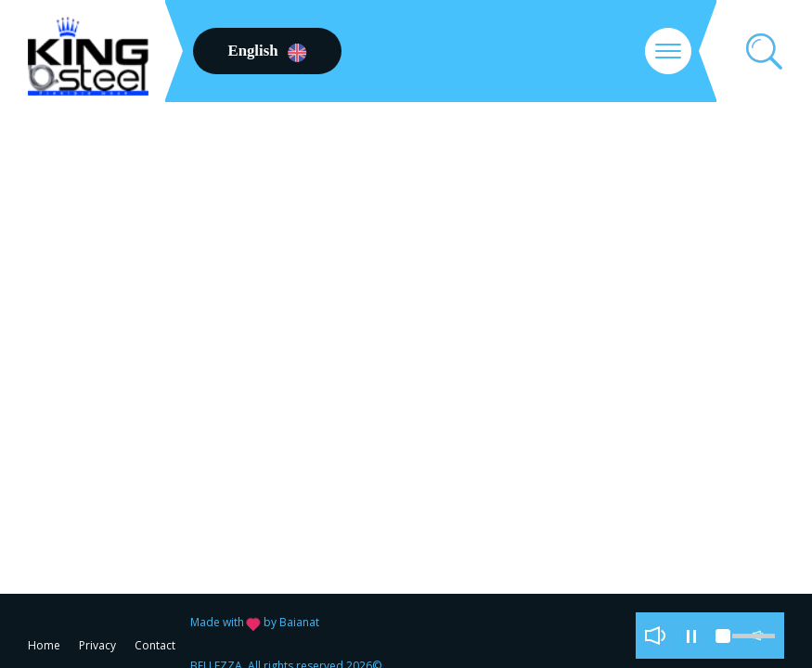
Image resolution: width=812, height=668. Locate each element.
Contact (155, 645)
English (267, 51)
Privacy (97, 645)
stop (723, 636)
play (654, 636)
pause (691, 636)
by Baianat (291, 622)
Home (44, 645)
